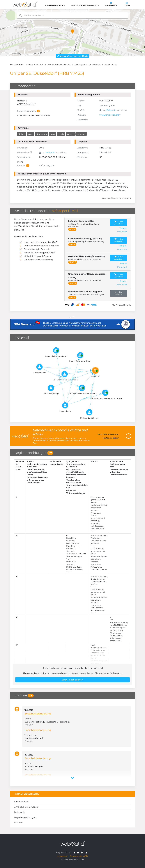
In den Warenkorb (119, 223)
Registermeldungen (25, 817)
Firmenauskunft (34, 65)
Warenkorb (111, 5)
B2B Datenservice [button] (54, 6)
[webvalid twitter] (79, 853)
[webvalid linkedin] (83, 853)
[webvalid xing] (87, 853)
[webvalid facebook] (75, 853)
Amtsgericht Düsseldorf (88, 65)
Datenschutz (76, 856)
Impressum (63, 856)
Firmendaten (21, 802)
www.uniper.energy (110, 115)
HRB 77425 (111, 65)
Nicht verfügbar (119, 293)
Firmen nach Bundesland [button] (84, 6)
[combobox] (72, 15)
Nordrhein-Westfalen (59, 65)
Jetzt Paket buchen (72, 680)
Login (127, 5)
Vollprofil (111, 110)
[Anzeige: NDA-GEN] (72, 323)
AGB (86, 856)
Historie (18, 823)
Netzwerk (20, 812)
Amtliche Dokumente (26, 807)
